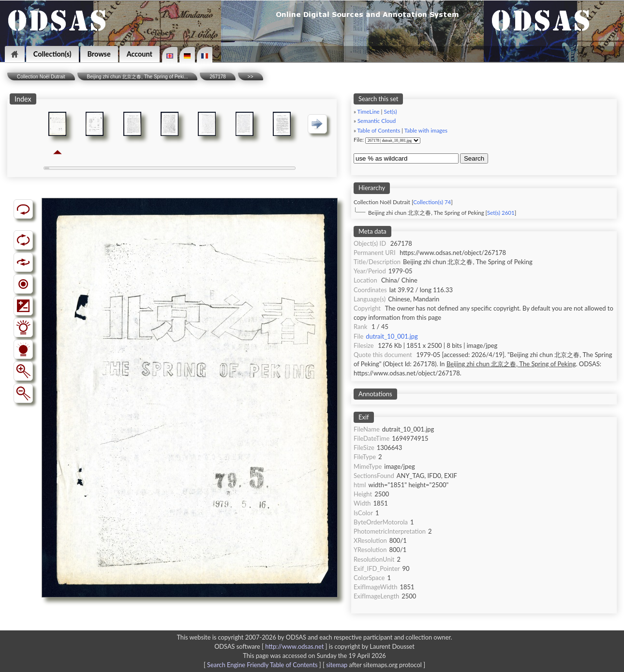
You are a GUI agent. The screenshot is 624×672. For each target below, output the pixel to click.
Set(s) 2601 (501, 213)
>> (251, 77)
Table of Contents (379, 130)
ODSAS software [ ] (272, 646)
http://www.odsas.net (294, 646)
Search (474, 158)
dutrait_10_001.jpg (392, 336)
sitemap (337, 665)
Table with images (426, 130)
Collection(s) (52, 54)
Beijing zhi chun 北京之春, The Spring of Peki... (138, 77)
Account (140, 54)
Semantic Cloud (377, 121)
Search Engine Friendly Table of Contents (262, 665)
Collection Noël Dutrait (41, 77)
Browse (99, 54)
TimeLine (369, 112)
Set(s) (390, 112)
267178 (217, 77)
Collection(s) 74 (432, 202)
